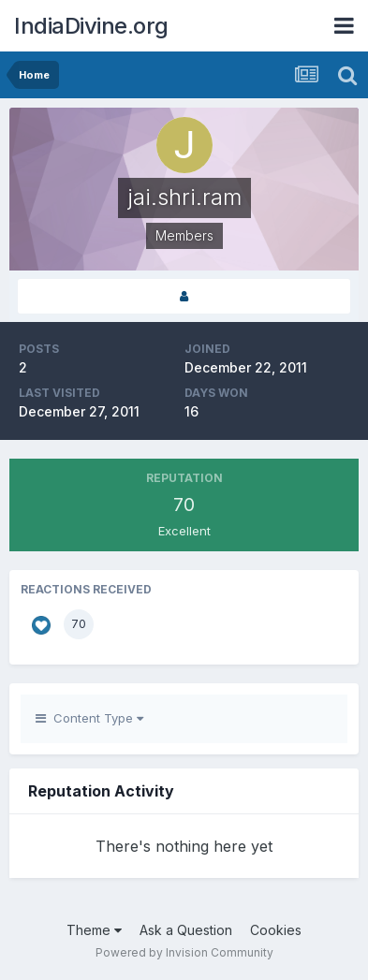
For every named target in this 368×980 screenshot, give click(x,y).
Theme (94, 930)
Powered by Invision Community (184, 952)
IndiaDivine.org (91, 26)
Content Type (89, 718)
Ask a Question (186, 930)
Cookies (276, 930)
